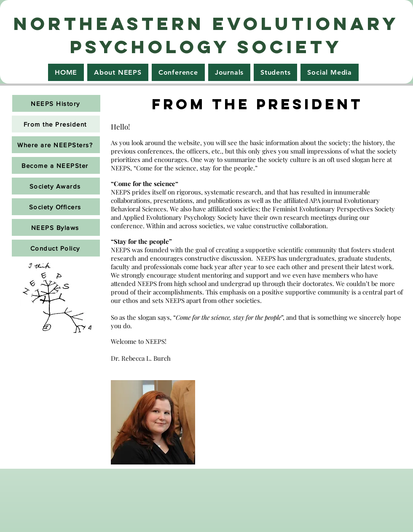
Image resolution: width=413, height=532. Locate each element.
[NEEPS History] (56, 103)
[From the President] (56, 124)
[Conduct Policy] (56, 248)
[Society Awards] (56, 186)
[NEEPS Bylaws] (56, 227)
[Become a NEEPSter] (56, 165)
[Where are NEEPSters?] (56, 145)
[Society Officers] (56, 207)
